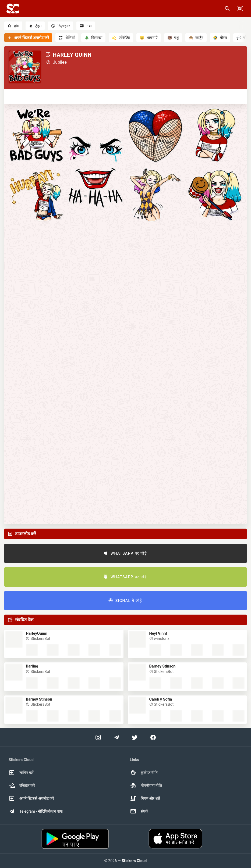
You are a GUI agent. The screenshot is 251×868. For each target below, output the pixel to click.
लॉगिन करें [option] (21, 773)
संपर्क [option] (139, 811)
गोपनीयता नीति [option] (146, 785)
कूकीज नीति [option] (144, 773)
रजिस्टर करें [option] (22, 785)
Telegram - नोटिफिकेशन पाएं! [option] (36, 811)
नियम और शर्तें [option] (145, 798)
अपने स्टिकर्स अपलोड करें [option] (31, 798)
